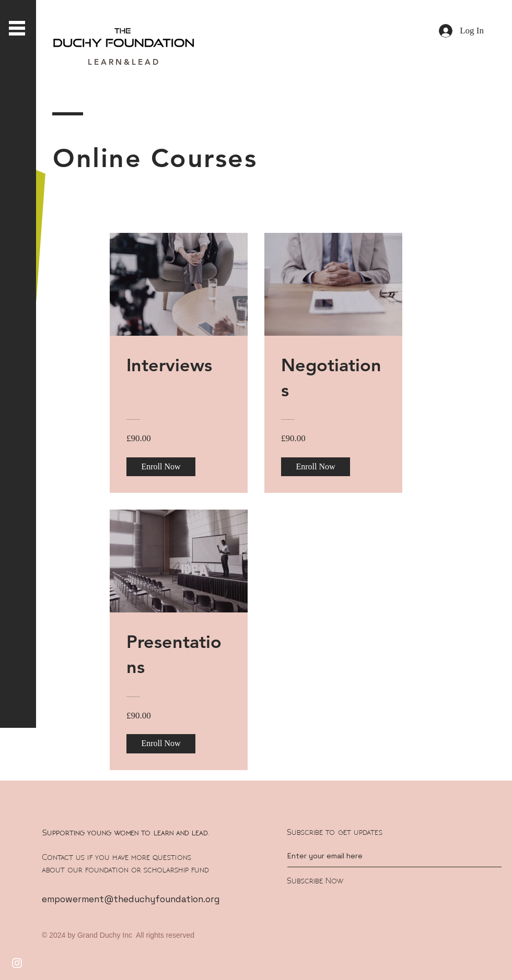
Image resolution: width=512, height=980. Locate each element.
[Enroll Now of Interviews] (161, 467)
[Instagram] (17, 963)
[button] (17, 28)
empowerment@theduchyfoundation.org (131, 899)
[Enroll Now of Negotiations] (316, 467)
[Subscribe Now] (372, 881)
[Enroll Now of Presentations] (161, 743)
